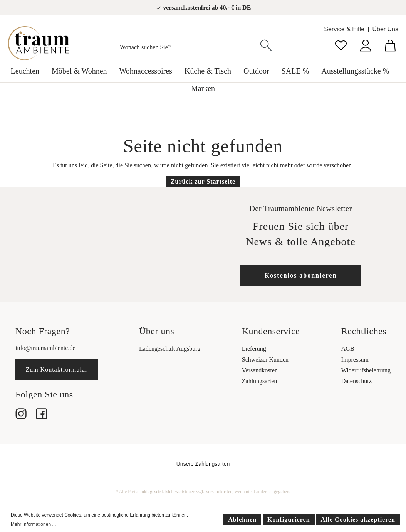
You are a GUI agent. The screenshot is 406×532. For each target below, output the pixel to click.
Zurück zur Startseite (203, 181)
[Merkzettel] (341, 45)
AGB (348, 349)
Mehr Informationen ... (33, 524)
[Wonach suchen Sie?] (189, 45)
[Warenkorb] (390, 45)
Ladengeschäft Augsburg (170, 349)
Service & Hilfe (344, 29)
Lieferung (254, 349)
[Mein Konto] (366, 45)
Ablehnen (242, 519)
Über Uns (385, 29)
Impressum (355, 359)
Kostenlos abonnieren (301, 275)
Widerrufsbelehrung (366, 370)
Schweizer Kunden (265, 359)
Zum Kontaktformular (56, 370)
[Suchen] (266, 45)
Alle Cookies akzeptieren (358, 519)
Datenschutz (357, 381)
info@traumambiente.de (45, 348)
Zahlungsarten (260, 381)
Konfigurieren (289, 519)
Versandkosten (260, 370)
